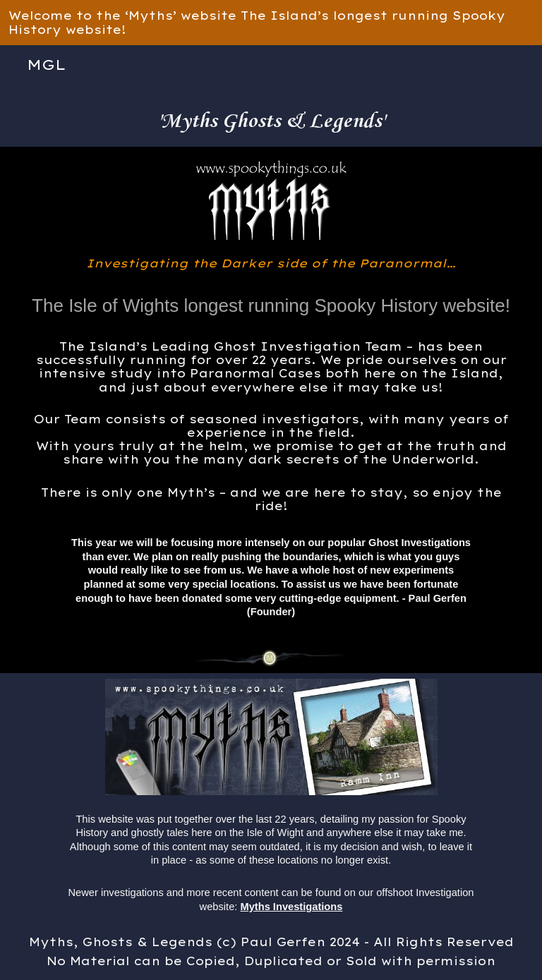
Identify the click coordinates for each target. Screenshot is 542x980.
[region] (271, 23)
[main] (271, 116)
